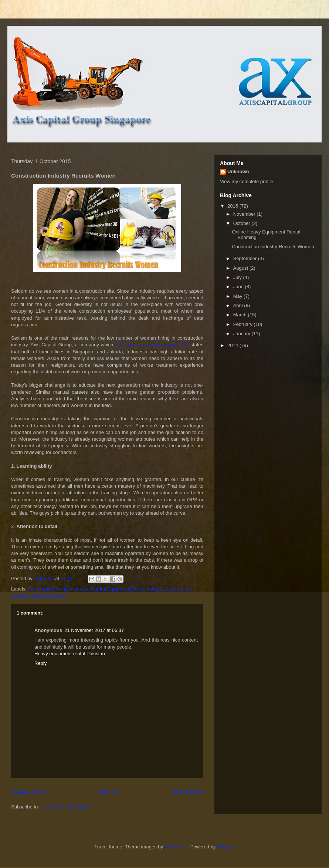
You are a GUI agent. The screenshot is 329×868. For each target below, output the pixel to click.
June (239, 287)
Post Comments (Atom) (66, 807)
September (246, 258)
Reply (40, 663)
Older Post (187, 792)
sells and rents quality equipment (151, 345)
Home (109, 792)
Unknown (238, 171)
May (238, 296)
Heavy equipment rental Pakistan (70, 654)
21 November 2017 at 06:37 (94, 630)
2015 (233, 206)
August (241, 268)
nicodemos (176, 847)
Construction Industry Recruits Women (273, 247)
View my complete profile (247, 181)
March (241, 315)
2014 (233, 345)
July (238, 277)
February (244, 324)
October (242, 223)
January (242, 334)
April (239, 305)
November (245, 214)
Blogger (225, 847)
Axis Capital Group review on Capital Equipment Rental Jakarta (95, 589)
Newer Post (28, 792)
